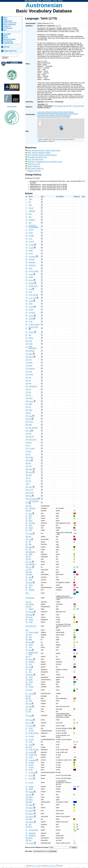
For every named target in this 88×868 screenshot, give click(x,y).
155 (27, 715)
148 (27, 819)
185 (27, 460)
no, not (31, 490)
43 (26, 542)
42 (26, 765)
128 (27, 389)
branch (31, 357)
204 (27, 547)
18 (26, 528)
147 (27, 404)
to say (31, 677)
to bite (31, 250)
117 (27, 570)
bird (30, 518)
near (30, 635)
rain (30, 602)
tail (30, 696)
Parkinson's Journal (34, 164)
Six (30, 667)
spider (31, 680)
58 (26, 587)
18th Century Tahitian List (35, 168)
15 (26, 670)
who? (30, 472)
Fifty (30, 496)
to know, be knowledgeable (33, 226)
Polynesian (48, 117)
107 (27, 347)
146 (27, 511)
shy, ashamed (33, 428)
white (30, 819)
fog (30, 392)
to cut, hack (32, 298)
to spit (31, 682)
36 (26, 682)
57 (26, 590)
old (30, 431)
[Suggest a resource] (34, 171)
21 (26, 230)
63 (26, 268)
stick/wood (32, 833)
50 (26, 259)
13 (26, 513)
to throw (31, 332)
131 (27, 533)
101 (27, 747)
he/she (31, 457)
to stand (31, 763)
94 (26, 332)
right (30, 205)
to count (31, 493)
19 (26, 662)
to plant (31, 310)
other (30, 475)
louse (30, 615)
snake (31, 344)
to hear (31, 783)
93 (26, 328)
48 (26, 736)
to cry (30, 239)
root (30, 360)
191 (27, 478)
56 (26, 525)
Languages (7, 34)
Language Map (8, 43)
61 (26, 585)
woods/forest (33, 386)
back (30, 514)
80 (26, 301)
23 (26, 521)
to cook (31, 248)
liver (30, 223)
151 (27, 574)
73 (26, 687)
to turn (31, 776)
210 (27, 503)
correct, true (33, 440)
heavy (31, 398)
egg (30, 544)
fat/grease (32, 552)
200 (27, 567)
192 (27, 481)
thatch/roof (32, 265)
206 (27, 704)
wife (30, 587)
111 (27, 559)
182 (27, 593)
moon (30, 617)
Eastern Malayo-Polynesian (53, 114)
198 (27, 795)
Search (6, 38)
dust (30, 217)
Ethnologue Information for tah (37, 157)
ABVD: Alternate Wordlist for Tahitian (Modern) (42, 155)
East (59, 117)
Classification (8, 41)
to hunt (31, 280)
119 (27, 369)
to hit (30, 289)
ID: (27, 196)
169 (27, 443)
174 (27, 448)
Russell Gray (52, 866)
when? (31, 808)
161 (27, 428)
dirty (30, 214)
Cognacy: (77, 196)
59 (26, 620)
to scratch (32, 773)
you (30, 463)
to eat (30, 742)
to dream (32, 259)
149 (27, 407)
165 (27, 437)
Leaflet (40, 139)
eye (30, 550)
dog (30, 335)
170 (27, 808)
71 (26, 286)
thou (30, 506)
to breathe (32, 508)
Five (30, 562)
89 (26, 319)
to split (31, 301)
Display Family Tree (10, 51)
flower (31, 363)
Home (5, 18)
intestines (32, 220)
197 (27, 650)
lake (30, 383)
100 (27, 341)
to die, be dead (33, 632)
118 (27, 366)
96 (26, 335)
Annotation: (60, 196)
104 (27, 552)
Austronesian (47, 1)
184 (27, 457)
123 (27, 374)
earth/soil (32, 369)
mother (31, 620)
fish (30, 559)
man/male (32, 262)
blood (30, 521)
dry (30, 540)
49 (26, 256)
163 (27, 434)
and (30, 481)
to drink (31, 740)
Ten (30, 704)
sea (30, 377)
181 (27, 814)
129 (27, 617)
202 (27, 667)
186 (27, 463)
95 (26, 745)
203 (27, 659)
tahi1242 (58, 26)
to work (31, 307)
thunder (31, 604)
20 (26, 226)
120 (27, 690)
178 (27, 451)
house (31, 585)
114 (27, 607)
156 (27, 419)
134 (27, 604)
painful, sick (32, 626)
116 (27, 363)
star (30, 684)
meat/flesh (32, 564)
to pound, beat (33, 327)
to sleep (31, 736)
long (30, 716)
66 (26, 271)
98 (26, 544)
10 (26, 214)
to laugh (31, 236)
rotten (31, 354)
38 (26, 245)
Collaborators (8, 21)
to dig (30, 321)
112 (27, 354)
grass (30, 366)
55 (26, 830)
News (5, 30)
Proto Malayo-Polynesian (61, 106)
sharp (30, 304)
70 (26, 283)
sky (30, 389)
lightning (31, 598)
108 (27, 615)
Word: (31, 196)
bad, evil (31, 437)
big (30, 413)
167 (27, 640)
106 (27, 344)
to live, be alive (33, 295)
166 (27, 440)
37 (26, 742)
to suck (31, 765)
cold (30, 723)
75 (26, 632)
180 (27, 454)
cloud (30, 534)
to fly (30, 747)
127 (27, 386)
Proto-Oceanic (77, 106)
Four (30, 567)
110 (27, 680)
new (30, 434)
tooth (30, 701)
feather (31, 338)
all (29, 478)
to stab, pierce (33, 286)
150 (27, 838)
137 (27, 612)
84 (26, 310)
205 (27, 642)
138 (27, 582)
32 (26, 789)
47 (26, 787)
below (31, 797)
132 (27, 392)
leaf (30, 607)
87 (26, 693)
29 (26, 755)
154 (27, 416)
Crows (55, 1)
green (31, 574)
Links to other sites (10, 23)
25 (26, 637)
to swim (31, 767)
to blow (31, 612)
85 (26, 313)
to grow (31, 316)
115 (27, 360)
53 (26, 653)
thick (30, 707)
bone (30, 670)
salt (30, 380)
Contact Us (7, 26)
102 (27, 657)
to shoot (31, 283)
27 (26, 647)
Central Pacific (59, 115)
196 (27, 493)
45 (26, 550)
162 (27, 431)
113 (27, 357)
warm (30, 583)
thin (30, 419)
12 (26, 672)
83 (26, 307)
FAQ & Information (10, 25)
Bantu (60, 1)
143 (27, 557)
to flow (31, 374)
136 (27, 827)
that (30, 451)
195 (27, 490)
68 (26, 277)
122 (27, 805)
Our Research (8, 28)
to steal (31, 687)
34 (26, 239)
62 (26, 265)
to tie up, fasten (34, 271)
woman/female (33, 830)
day (30, 537)
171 (27, 726)
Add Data (6, 47)
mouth (31, 622)
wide (30, 425)
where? (31, 814)
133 (27, 602)
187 (27, 466)
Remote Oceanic (48, 115)
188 (27, 469)
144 (27, 401)
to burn (31, 401)
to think (31, 230)
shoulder (31, 662)
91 (26, 728)
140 (27, 539)
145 (27, 675)
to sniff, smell (33, 755)
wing (30, 341)
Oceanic (65, 114)
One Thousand (33, 501)
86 (26, 316)
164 (27, 572)
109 (27, 351)
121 (27, 372)
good (30, 572)
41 (26, 250)
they (30, 466)
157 (27, 706)
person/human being (33, 653)
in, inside (32, 448)
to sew (31, 274)
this (30, 711)
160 (27, 626)
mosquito (32, 351)
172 (27, 752)
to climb (31, 753)
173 (27, 445)
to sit (30, 664)
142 (27, 398)
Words (5, 36)
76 (26, 295)
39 (26, 248)
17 (26, 223)
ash (30, 511)
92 (26, 324)
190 (27, 475)
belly (30, 516)
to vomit (31, 242)
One (30, 650)
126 (27, 383)
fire (30, 557)
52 (26, 763)
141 (27, 395)
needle (31, 277)
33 (26, 236)
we (30, 461)
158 (27, 422)
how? (30, 487)
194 (27, 487)
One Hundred (33, 499)
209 (27, 499)
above (31, 800)
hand (30, 199)
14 (26, 516)
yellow (31, 838)
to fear (31, 233)
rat (30, 657)
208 (27, 496)
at (29, 445)
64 (26, 677)
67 (26, 274)
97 (26, 518)
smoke (31, 675)
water (30, 805)
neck (30, 637)
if (29, 484)
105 (27, 696)
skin (30, 672)
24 (26, 580)
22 (26, 233)
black (30, 404)
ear (30, 542)
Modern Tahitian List (34, 166)
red (30, 407)
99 (26, 338)
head (30, 580)
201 (27, 562)
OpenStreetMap (42, 141)
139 (27, 723)
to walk (31, 208)
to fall (30, 745)
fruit (30, 570)
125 (27, 380)
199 (27, 720)
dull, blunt (32, 523)
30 (26, 622)
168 (27, 537)
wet (30, 395)
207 (27, 792)
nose (30, 647)
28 (26, 508)
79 (26, 833)
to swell (31, 694)
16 (26, 220)
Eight (30, 547)
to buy (31, 728)
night (30, 640)
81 (26, 304)
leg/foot (31, 609)
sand (30, 372)
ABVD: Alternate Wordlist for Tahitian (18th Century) (44, 151)
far (30, 454)
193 (27, 484)
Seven (31, 660)
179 (27, 635)
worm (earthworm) (33, 347)
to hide (31, 726)
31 (26, 701)
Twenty (31, 792)
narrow (31, 422)
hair (30, 577)
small (30, 410)
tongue (31, 789)
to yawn (31, 787)
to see (31, 253)
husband (31, 590)
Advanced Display (9, 39)
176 (27, 797)
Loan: (83, 196)
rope (30, 709)
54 (26, 262)
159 (27, 425)
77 (26, 772)
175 (27, 800)
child (30, 525)
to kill (30, 292)
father (31, 554)
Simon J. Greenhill (37, 866)
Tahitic (68, 117)
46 (26, 253)
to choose (32, 313)
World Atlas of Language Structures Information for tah (45, 162)
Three (31, 720)
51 (26, 664)
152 (27, 410)
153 (27, 413)
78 (26, 298)
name (30, 268)
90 (26, 321)
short (30, 416)
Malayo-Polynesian (52, 112)
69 (26, 280)
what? (31, 469)
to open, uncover (34, 324)
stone (30, 690)
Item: (43, 196)
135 (27, 598)
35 (26, 242)
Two (30, 795)
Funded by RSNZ (12, 107)
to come (31, 731)
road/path (32, 211)
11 (26, 217)
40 (26, 740)
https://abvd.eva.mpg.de (33, 1)
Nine (30, 642)
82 (26, 523)
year (30, 443)
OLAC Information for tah (35, 159)
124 (27, 377)
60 (26, 554)
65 (26, 709)
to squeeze (32, 760)
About (5, 19)
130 (27, 684)
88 (26, 760)
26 (26, 577)
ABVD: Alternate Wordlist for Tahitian (39, 153)
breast (31, 528)
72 (26, 289)
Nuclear (55, 117)
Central (63, 117)
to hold (31, 319)
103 (27, 564)
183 (27, 506)
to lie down (32, 257)
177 (27, 711)
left (30, 202)
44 (26, 783)
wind (30, 827)
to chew (31, 245)
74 (26, 292)
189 (27, 472)
